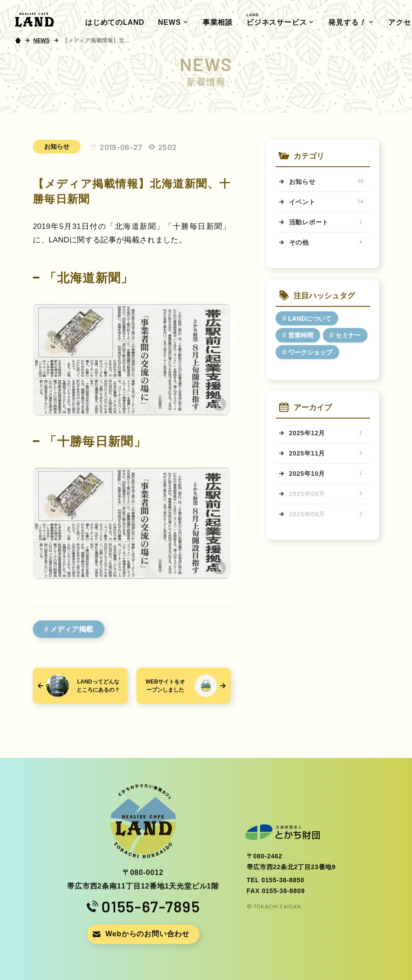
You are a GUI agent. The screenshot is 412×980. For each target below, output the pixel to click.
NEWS (170, 22)
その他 (327, 242)
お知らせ (57, 146)
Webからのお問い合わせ (147, 934)
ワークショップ (310, 352)
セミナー (348, 335)
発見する (348, 23)
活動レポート (327, 222)
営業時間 (301, 335)
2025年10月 (327, 474)
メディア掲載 (72, 629)
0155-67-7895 (151, 907)
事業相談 (218, 22)
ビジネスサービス (276, 19)
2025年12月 (327, 433)
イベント (327, 202)
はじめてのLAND (115, 22)
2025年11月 (327, 453)
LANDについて (310, 319)
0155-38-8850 (283, 880)
